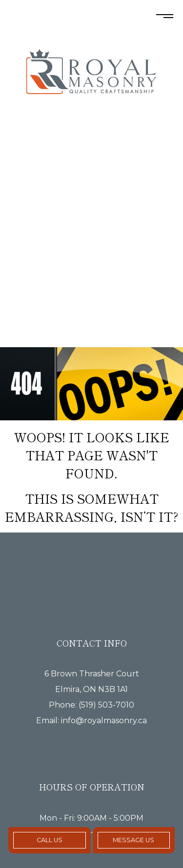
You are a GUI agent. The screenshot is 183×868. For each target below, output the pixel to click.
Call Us (50, 840)
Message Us (133, 840)
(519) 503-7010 (106, 705)
